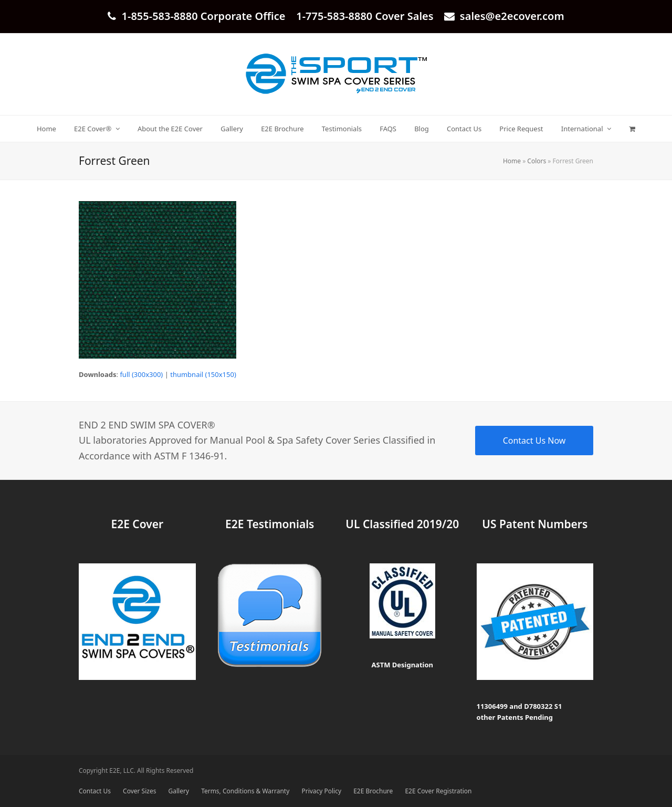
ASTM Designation (402, 665)
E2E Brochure (373, 791)
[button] (632, 129)
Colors (537, 161)
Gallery (179, 791)
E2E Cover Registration (438, 791)
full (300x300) (141, 374)
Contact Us (95, 791)
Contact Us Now (534, 441)
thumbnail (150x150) (203, 374)
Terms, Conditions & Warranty (245, 791)
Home (512, 161)
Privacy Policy (321, 791)
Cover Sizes (139, 791)
